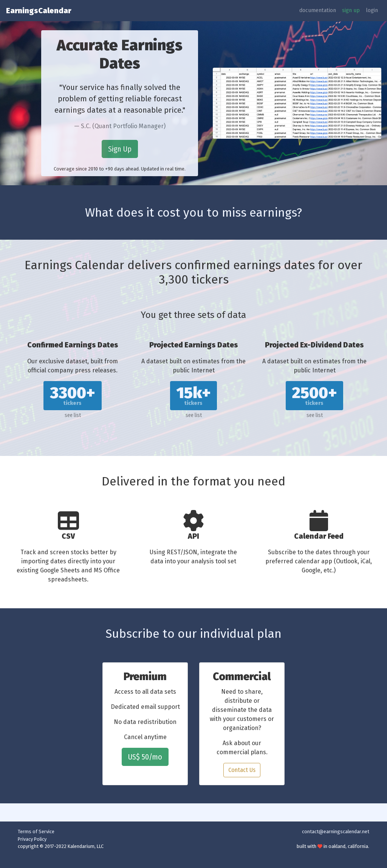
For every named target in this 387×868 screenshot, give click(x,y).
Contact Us (242, 770)
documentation (318, 10)
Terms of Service (36, 832)
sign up (351, 10)
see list (73, 415)
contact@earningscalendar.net (336, 832)
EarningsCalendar (39, 11)
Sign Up (120, 149)
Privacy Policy (32, 839)
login (372, 10)
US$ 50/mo (145, 757)
